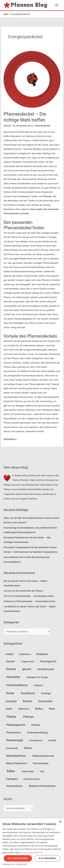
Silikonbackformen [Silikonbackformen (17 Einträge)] (43, 756)
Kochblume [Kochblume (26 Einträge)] (28, 693)
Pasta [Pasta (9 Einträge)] (52, 709)
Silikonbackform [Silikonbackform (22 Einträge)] (16, 756)
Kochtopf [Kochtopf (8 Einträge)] (46, 693)
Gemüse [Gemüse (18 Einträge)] (11, 669)
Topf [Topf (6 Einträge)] (42, 771)
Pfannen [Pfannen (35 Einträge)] (28, 717)
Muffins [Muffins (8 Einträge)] (39, 709)
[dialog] (32, 843)
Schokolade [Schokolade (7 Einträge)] (12, 748)
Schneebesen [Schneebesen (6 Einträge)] (36, 740)
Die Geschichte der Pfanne (29, 591)
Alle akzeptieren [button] (18, 858)
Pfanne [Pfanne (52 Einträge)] (11, 717)
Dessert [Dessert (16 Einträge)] (11, 661)
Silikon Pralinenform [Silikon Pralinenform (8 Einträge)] (16, 763)
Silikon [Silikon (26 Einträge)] (28, 748)
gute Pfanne (20, 259)
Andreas (8, 601)
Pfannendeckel (42, 126)
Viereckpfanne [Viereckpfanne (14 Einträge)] (14, 786)
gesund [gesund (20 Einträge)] (27, 669)
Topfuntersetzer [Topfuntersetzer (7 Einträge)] (31, 779)
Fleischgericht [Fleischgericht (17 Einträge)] (48, 661)
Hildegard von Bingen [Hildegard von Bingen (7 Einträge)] (37, 677)
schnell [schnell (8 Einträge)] (52, 740)
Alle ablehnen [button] (47, 858)
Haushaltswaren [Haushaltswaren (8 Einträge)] (46, 669)
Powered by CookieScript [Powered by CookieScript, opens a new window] (15, 864)
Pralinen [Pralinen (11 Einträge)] (36, 725)
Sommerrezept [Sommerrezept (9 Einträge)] (41, 763)
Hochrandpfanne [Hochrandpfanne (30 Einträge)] (17, 685)
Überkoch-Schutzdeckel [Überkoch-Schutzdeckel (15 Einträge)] (42, 786)
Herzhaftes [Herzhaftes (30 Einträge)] (13, 677)
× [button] (60, 822)
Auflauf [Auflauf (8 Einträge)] (10, 654)
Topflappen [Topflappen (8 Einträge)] (12, 779)
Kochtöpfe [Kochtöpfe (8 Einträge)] (11, 701)
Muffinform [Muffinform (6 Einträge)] (24, 709)
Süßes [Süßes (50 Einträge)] (11, 771)
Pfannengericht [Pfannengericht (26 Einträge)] (16, 725)
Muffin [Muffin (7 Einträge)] (9, 709)
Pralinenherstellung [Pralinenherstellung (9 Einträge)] (37, 733)
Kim (6, 581)
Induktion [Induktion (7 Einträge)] (38, 685)
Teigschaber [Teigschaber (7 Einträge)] (28, 771)
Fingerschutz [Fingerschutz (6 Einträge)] (28, 661)
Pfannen (47, 196)
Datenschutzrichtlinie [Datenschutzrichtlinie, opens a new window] (32, 853)
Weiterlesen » (10, 439)
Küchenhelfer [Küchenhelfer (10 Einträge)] (46, 701)
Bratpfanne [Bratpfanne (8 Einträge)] (42, 654)
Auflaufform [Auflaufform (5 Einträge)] (25, 654)
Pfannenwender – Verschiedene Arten (34, 596)
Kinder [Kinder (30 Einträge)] (10, 693)
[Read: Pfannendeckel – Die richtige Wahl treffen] (32, 79)
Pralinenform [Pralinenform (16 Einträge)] (14, 733)
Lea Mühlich (10, 606)
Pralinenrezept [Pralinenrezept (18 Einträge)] (15, 740)
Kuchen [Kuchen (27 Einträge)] (28, 701)
